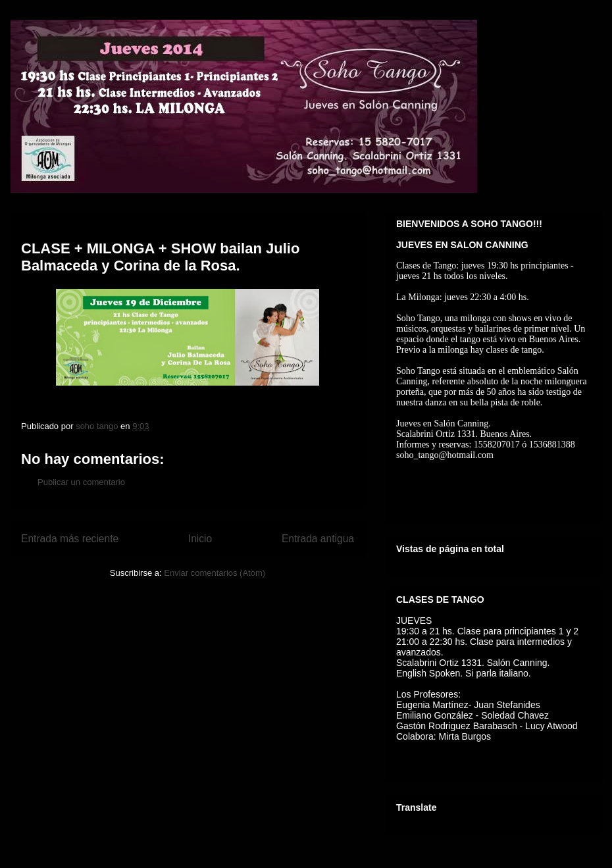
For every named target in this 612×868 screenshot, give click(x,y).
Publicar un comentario (81, 482)
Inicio (200, 539)
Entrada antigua (318, 539)
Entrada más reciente (70, 539)
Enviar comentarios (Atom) (215, 573)
